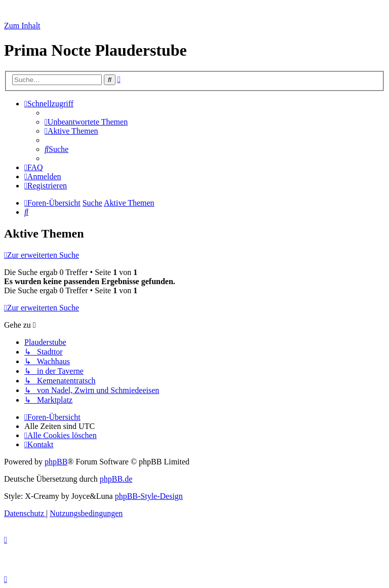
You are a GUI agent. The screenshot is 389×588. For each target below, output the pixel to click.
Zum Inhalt (22, 26)
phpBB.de (116, 479)
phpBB (56, 462)
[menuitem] (86, 122)
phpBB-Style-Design (149, 496)
